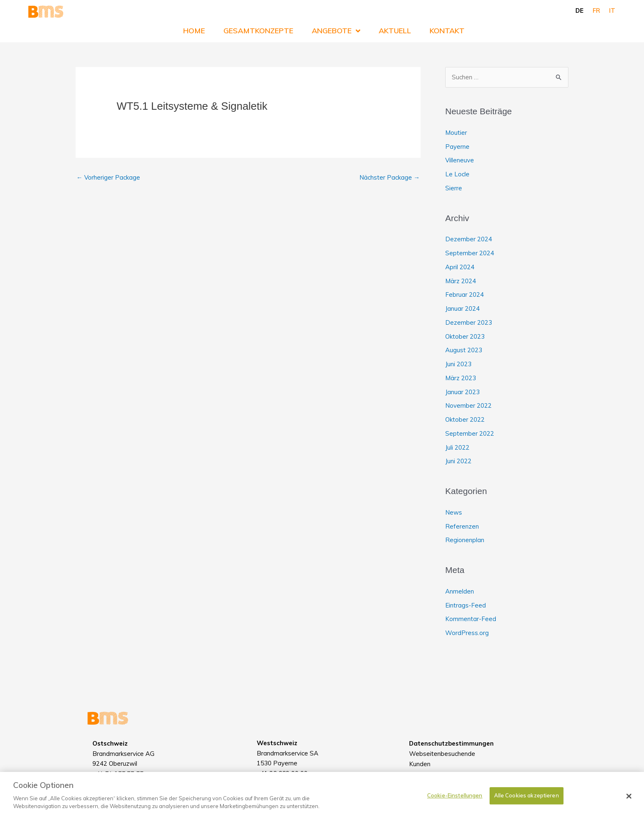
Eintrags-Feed (466, 605)
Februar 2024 (465, 295)
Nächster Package (390, 177)
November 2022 (468, 405)
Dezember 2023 (469, 322)
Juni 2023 (458, 364)
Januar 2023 (462, 392)
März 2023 (461, 378)
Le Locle (457, 174)
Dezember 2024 (469, 239)
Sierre (454, 188)
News (454, 512)
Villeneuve (460, 160)
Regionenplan (465, 540)
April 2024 (460, 267)
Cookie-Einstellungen (455, 799)
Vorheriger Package (108, 177)
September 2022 (470, 433)
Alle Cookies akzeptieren (527, 799)
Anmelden (460, 591)
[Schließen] (629, 800)
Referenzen (462, 526)
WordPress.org (467, 633)
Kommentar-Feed (471, 619)
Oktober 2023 (465, 336)
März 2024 (461, 281)
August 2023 (464, 350)
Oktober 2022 (465, 419)
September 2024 (470, 253)
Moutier (456, 133)
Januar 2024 (462, 308)
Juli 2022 (457, 447)
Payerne (457, 147)
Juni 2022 (458, 461)
